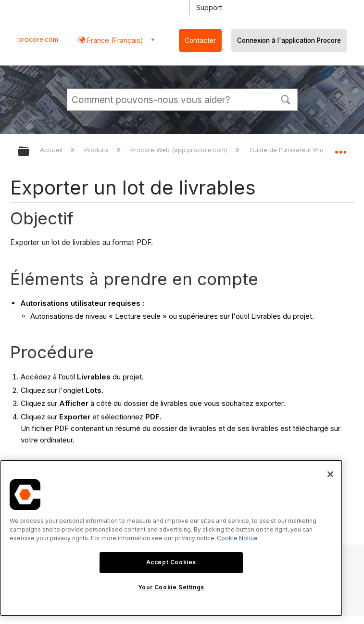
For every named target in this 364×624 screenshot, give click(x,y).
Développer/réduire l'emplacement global (340, 148)
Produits (97, 150)
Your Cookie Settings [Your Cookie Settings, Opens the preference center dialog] (171, 587)
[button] (286, 99)
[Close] (330, 474)
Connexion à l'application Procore (289, 40)
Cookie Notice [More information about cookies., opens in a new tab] (237, 538)
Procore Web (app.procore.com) (180, 150)
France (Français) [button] (114, 40)
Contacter (200, 40)
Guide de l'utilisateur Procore (295, 150)
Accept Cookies (171, 562)
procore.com (38, 39)
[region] (171, 538)
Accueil (52, 150)
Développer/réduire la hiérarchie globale (30, 152)
